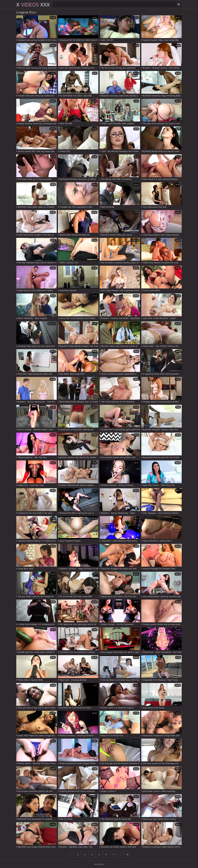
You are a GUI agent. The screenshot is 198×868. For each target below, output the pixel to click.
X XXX (33, 4)
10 (127, 854)
